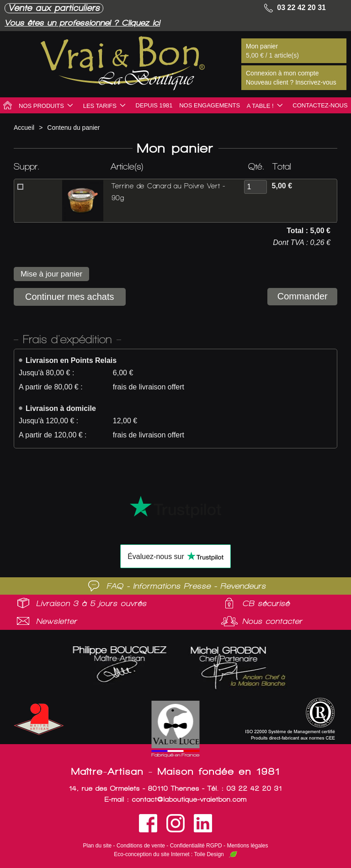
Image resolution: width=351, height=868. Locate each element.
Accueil (24, 128)
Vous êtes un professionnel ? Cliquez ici (89, 23)
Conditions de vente (141, 846)
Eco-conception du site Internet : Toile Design (169, 854)
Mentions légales (247, 846)
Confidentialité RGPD (196, 846)
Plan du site (98, 846)
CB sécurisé (266, 603)
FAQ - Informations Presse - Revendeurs (186, 586)
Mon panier (262, 46)
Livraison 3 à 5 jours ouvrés (91, 603)
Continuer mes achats (70, 297)
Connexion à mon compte (282, 73)
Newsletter (57, 621)
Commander (301, 297)
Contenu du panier (73, 128)
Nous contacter (272, 621)
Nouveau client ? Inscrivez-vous (291, 82)
